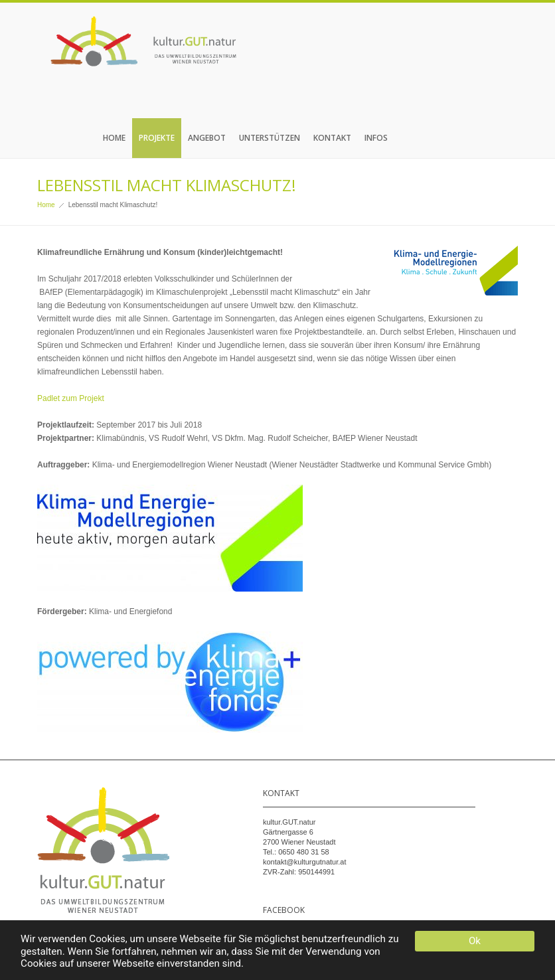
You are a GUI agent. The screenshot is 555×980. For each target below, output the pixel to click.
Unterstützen (270, 138)
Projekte (157, 138)
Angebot (207, 138)
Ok (475, 941)
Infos (376, 138)
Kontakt (332, 138)
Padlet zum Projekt (71, 398)
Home (114, 138)
